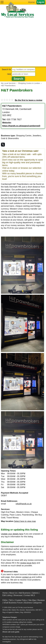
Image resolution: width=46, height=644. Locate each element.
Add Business (24, 593)
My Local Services (27, 608)
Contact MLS (29, 595)
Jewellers (37, 136)
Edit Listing (7, 595)
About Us (13, 593)
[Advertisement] (23, 42)
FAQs (5, 600)
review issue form (28, 563)
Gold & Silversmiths (10, 138)
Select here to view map (25, 521)
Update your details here (12, 534)
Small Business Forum (13, 603)
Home (31, 2)
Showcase (18, 595)
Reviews (41, 600)
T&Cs (11, 600)
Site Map (32, 600)
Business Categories (33, 603)
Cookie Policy (21, 600)
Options (35, 593)
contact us (27, 577)
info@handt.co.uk (24, 504)
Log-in (41, 2)
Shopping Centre (24, 136)
